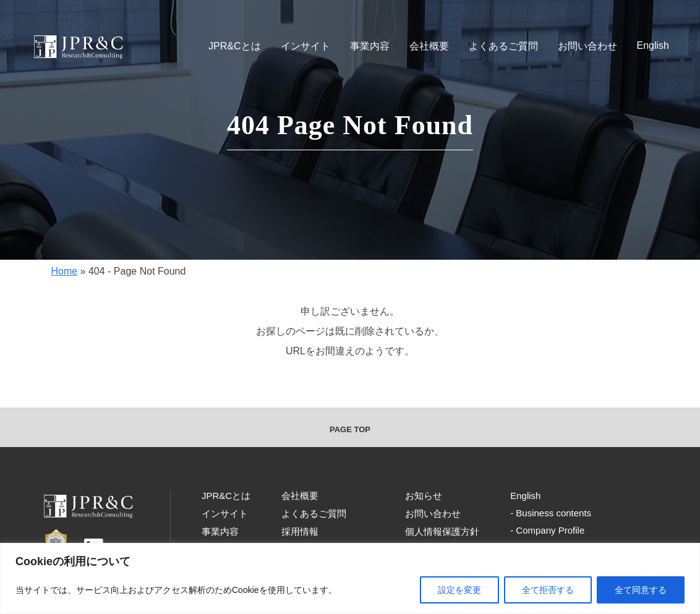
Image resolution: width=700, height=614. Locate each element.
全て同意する (641, 590)
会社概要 (429, 46)
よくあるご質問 (503, 46)
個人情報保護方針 (442, 531)
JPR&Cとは (234, 46)
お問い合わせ (587, 46)
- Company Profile (547, 530)
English (653, 45)
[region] (350, 578)
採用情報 (300, 531)
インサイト (305, 46)
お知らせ (424, 496)
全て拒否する (548, 590)
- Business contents (551, 513)
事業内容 (370, 46)
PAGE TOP (350, 429)
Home (64, 271)
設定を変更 (459, 590)
